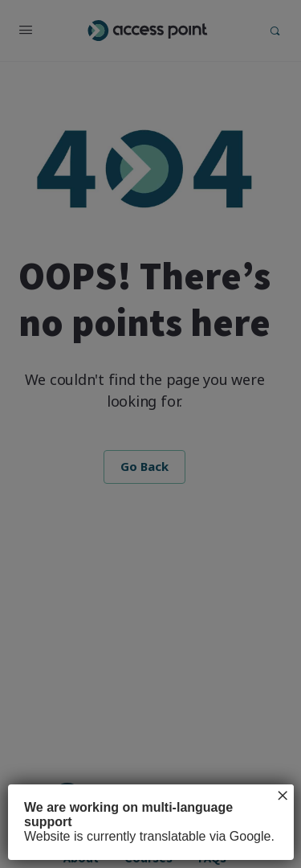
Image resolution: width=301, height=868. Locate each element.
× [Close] (283, 796)
